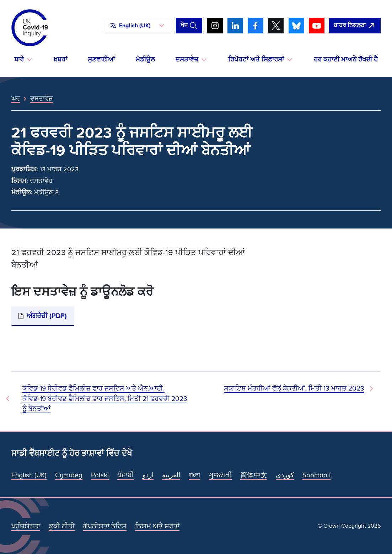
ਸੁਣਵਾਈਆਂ (101, 60)
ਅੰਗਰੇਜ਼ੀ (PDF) (47, 316)
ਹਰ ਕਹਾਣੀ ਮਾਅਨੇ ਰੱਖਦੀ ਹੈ (346, 60)
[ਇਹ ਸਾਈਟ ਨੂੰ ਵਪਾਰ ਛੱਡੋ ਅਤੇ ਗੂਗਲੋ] (355, 26)
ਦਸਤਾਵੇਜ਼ (42, 98)
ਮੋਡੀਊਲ (145, 60)
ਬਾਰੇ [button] (19, 60)
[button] (138, 26)
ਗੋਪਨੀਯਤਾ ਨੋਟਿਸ (105, 526)
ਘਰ (16, 98)
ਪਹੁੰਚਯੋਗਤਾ (26, 526)
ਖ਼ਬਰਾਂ (60, 60)
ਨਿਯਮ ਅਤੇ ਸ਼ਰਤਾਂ (157, 526)
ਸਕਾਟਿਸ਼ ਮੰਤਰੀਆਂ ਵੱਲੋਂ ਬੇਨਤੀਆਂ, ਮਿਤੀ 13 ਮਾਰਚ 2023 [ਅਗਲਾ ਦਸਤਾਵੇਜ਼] (294, 388)
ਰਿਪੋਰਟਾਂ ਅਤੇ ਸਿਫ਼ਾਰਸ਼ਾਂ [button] (256, 60)
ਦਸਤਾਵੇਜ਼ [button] (187, 60)
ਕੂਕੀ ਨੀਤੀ (62, 526)
